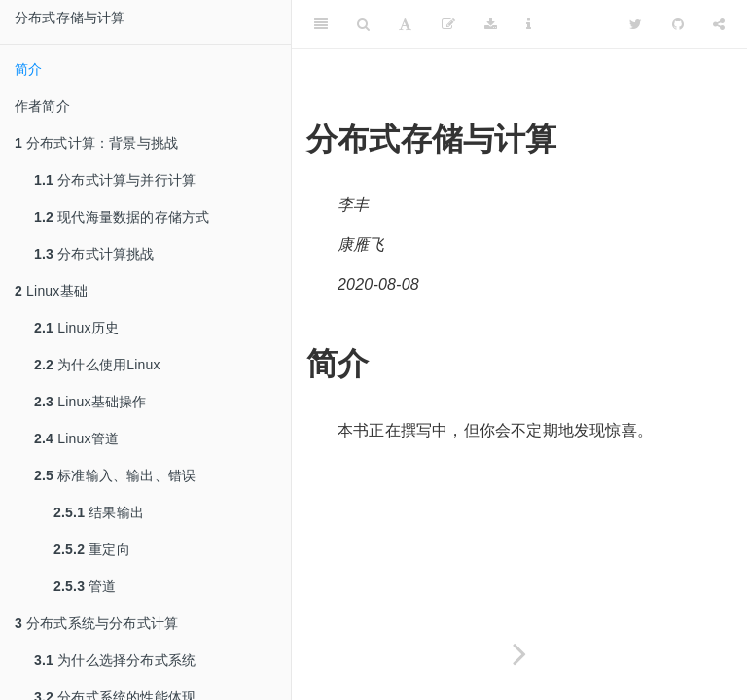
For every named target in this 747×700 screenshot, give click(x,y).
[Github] (678, 24)
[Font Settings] (405, 24)
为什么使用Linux (97, 365)
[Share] (719, 24)
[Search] (363, 24)
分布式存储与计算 (70, 17)
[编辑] (448, 24)
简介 (28, 69)
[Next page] (519, 654)
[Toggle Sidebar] (321, 24)
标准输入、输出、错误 (115, 475)
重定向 (92, 549)
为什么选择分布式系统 (115, 660)
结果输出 (99, 512)
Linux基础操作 (90, 402)
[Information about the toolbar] (529, 24)
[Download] (491, 24)
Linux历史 (76, 328)
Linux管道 (76, 438)
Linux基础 (51, 291)
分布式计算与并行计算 (115, 180)
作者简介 (42, 106)
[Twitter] (636, 24)
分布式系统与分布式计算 (96, 623)
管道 (85, 586)
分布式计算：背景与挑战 (96, 143)
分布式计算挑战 (94, 254)
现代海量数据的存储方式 (122, 217)
